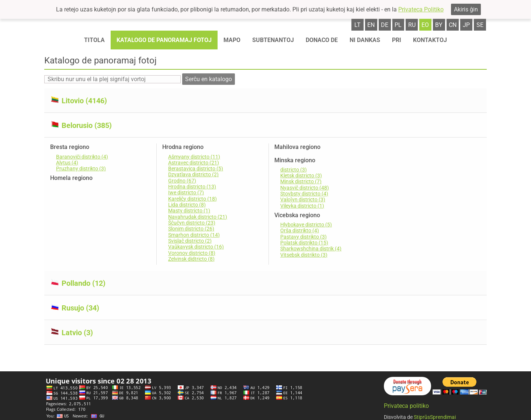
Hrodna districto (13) (192, 187)
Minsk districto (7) (301, 181)
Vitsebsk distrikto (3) (304, 255)
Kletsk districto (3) (301, 176)
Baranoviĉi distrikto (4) (82, 157)
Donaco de (322, 40)
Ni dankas (365, 40)
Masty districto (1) (189, 211)
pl (398, 25)
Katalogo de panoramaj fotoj (164, 40)
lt (358, 25)
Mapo (232, 40)
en (371, 25)
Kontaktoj (430, 40)
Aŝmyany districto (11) (194, 157)
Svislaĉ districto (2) (190, 241)
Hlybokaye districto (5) (306, 225)
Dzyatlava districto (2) (193, 174)
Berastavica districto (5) (196, 169)
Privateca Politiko (421, 9)
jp (466, 25)
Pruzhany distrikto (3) (81, 169)
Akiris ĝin (466, 9)
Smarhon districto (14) (194, 235)
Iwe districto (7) (186, 192)
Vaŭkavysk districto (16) (196, 247)
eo (425, 25)
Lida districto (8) (187, 205)
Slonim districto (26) (191, 229)
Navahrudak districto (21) (198, 217)
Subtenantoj (273, 40)
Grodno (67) (182, 181)
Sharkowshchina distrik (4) (311, 249)
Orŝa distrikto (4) (300, 230)
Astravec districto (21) (194, 163)
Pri (397, 40)
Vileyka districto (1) (302, 206)
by (439, 25)
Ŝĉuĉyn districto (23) (192, 223)
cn (453, 25)
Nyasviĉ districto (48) (305, 188)
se (480, 25)
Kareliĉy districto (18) (192, 199)
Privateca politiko (406, 405)
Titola (94, 40)
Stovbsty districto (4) (304, 194)
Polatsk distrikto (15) (304, 243)
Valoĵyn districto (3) (303, 199)
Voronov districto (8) (192, 253)
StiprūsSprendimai (435, 416)
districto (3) (294, 170)
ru (412, 25)
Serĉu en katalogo (209, 79)
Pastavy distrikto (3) (303, 237)
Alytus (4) (67, 163)
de (385, 25)
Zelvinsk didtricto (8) (191, 259)
